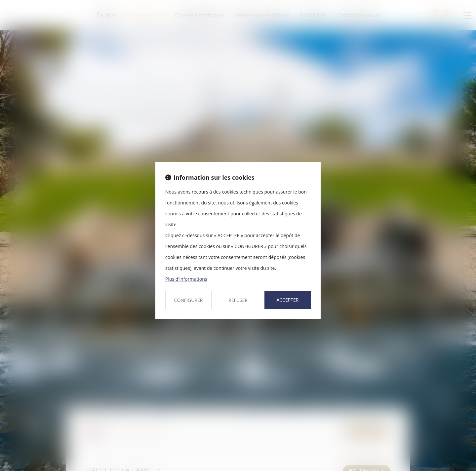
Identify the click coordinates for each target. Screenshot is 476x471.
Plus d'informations (186, 279)
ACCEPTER (288, 300)
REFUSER (238, 300)
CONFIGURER (189, 300)
